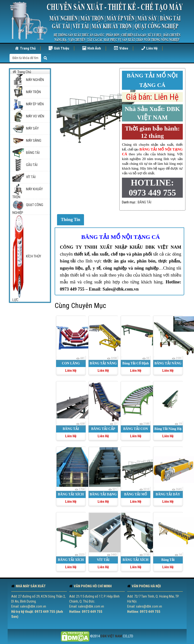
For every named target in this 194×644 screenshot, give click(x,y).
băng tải (68, 261)
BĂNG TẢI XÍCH (71, 560)
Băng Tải (168, 560)
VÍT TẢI (103, 560)
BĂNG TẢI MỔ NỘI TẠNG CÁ (121, 237)
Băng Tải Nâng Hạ (168, 429)
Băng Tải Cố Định (136, 363)
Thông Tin (71, 220)
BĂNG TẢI (144, 202)
